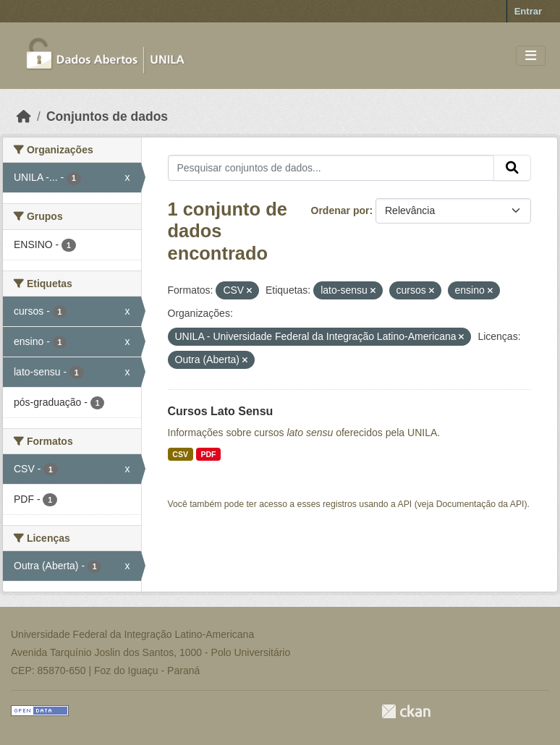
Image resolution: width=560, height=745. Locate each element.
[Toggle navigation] (531, 56)
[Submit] (512, 168)
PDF (208, 454)
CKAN (406, 711)
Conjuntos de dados (107, 116)
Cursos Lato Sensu (221, 411)
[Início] (24, 116)
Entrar (528, 11)
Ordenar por (340, 210)
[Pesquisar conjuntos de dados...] (331, 168)
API (405, 504)
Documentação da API (480, 504)
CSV (180, 454)
